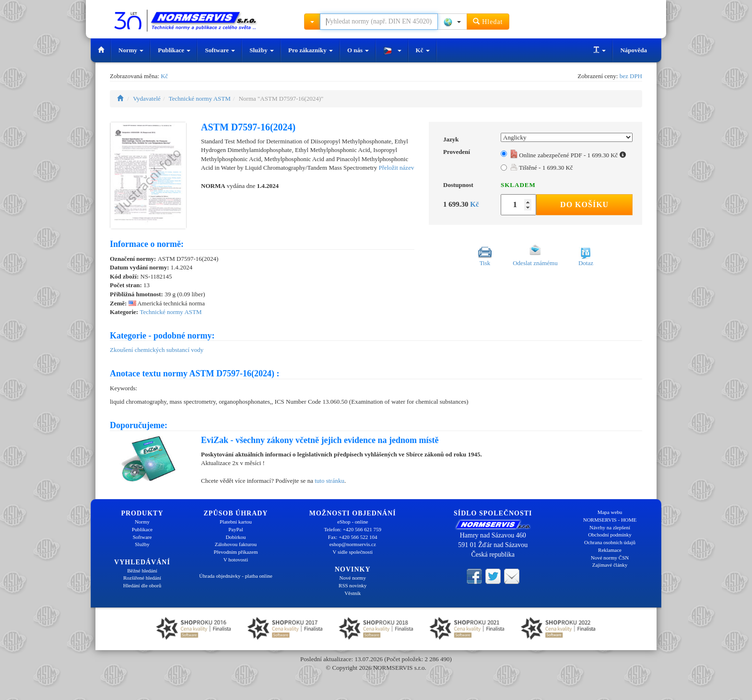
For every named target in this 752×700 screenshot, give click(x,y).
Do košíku (584, 204)
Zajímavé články (610, 565)
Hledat (488, 21)
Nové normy (353, 578)
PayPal (236, 529)
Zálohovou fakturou (236, 544)
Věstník (352, 593)
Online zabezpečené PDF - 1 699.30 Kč (568, 155)
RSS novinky (352, 585)
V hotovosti (236, 560)
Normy (131, 50)
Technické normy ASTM (200, 99)
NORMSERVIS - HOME (610, 520)
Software (220, 50)
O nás (358, 50)
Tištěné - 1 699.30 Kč (542, 168)
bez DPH (631, 76)
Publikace (174, 50)
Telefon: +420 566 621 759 (352, 529)
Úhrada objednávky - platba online (236, 576)
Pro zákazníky (311, 50)
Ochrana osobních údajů (610, 542)
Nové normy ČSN (610, 558)
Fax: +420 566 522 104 (353, 537)
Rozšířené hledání (142, 578)
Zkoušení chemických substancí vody (157, 350)
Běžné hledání (142, 571)
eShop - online (352, 522)
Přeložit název (396, 168)
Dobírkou (235, 537)
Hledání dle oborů (142, 585)
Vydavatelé (147, 99)
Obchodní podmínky (610, 535)
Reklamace (610, 550)
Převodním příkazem (236, 552)
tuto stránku (329, 481)
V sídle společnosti (352, 552)
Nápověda (634, 50)
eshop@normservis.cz (353, 544)
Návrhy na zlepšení (610, 527)
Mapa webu (610, 512)
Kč (423, 50)
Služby (262, 50)
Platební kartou (236, 522)
